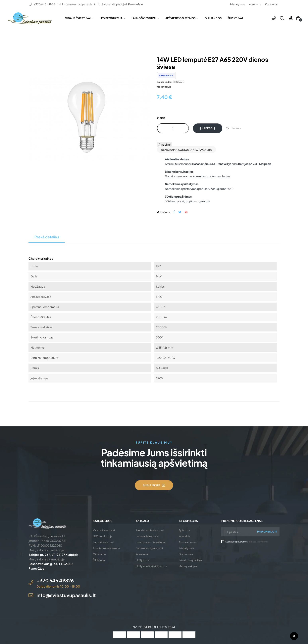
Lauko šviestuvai (103, 542)
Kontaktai (271, 4)
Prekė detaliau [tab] (47, 237)
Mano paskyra (188, 566)
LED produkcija (103, 536)
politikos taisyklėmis (258, 541)
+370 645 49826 (44, 4)
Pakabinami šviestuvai (150, 530)
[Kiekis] (173, 128)
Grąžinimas (186, 554)
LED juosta (142, 560)
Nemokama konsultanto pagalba (186, 150)
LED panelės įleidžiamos (151, 566)
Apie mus (255, 4)
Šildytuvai (99, 560)
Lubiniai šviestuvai (147, 536)
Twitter (180, 212)
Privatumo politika (190, 560)
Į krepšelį (208, 128)
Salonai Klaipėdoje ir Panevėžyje (122, 4)
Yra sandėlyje (164, 87)
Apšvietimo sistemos (106, 548)
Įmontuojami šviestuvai (151, 542)
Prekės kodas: (165, 82)
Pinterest (186, 212)
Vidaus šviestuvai (104, 530)
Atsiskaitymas (188, 542)
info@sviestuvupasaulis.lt (79, 4)
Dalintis (174, 212)
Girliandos (100, 554)
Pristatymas (237, 4)
